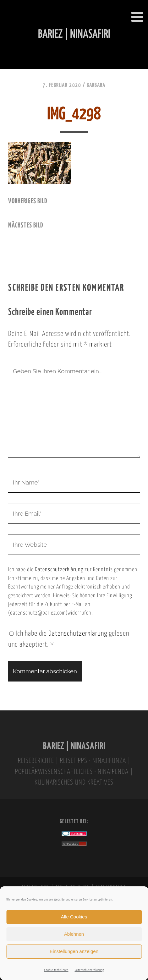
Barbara (96, 85)
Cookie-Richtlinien (56, 970)
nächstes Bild (26, 226)
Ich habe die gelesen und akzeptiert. (69, 639)
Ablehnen (74, 934)
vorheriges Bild (28, 201)
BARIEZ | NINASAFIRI (74, 746)
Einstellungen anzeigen (74, 951)
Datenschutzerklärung (89, 970)
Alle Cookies (74, 917)
